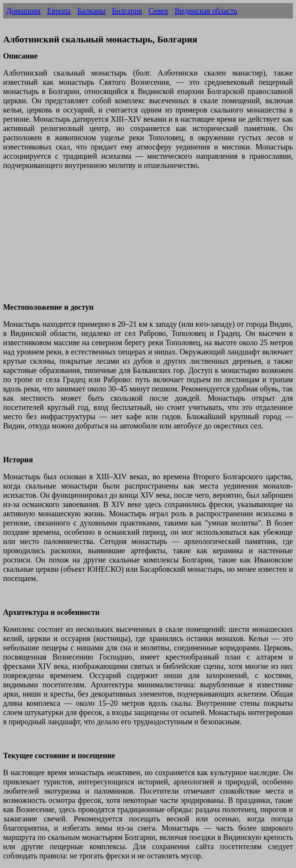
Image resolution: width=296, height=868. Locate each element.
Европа (59, 11)
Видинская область (206, 11)
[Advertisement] (148, 241)
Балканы (91, 11)
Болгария (127, 11)
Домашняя (23, 11)
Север (159, 11)
